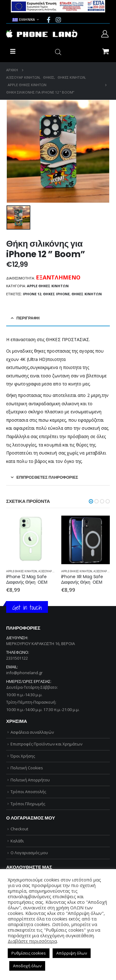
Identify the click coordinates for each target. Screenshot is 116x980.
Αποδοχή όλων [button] (27, 966)
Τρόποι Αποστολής (28, 792)
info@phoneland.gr (24, 673)
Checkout (19, 829)
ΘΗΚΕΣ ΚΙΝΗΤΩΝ (87, 294)
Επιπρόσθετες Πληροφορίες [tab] (47, 477)
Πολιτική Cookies (27, 768)
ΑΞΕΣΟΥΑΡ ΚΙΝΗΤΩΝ (52, 571)
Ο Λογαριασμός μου (29, 853)
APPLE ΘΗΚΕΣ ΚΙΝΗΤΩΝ (48, 286)
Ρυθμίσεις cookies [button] (29, 953)
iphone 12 (32, 294)
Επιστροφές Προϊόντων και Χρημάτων (46, 744)
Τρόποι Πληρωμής (28, 804)
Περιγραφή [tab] (28, 318)
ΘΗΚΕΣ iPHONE (56, 294)
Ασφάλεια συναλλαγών (32, 732)
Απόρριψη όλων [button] (72, 953)
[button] (91, 501)
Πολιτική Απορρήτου (30, 780)
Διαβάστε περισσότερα (32, 941)
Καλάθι (17, 841)
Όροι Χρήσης (23, 756)
